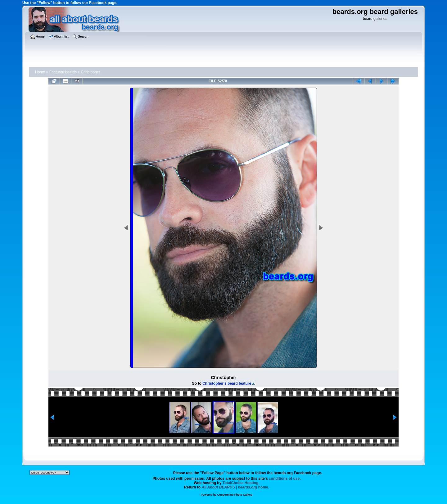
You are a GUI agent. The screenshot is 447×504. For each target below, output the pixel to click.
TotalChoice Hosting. (241, 483)
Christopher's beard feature (227, 383)
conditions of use (284, 479)
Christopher (90, 72)
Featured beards (63, 72)
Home (40, 72)
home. (236, 487)
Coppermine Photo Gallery (235, 495)
